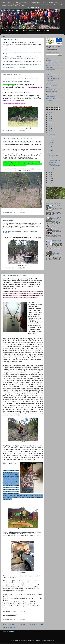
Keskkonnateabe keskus (52, 75)
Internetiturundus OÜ (11, 631)
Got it (37, 8)
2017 (49, 132)
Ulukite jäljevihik (50, 82)
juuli (50, 144)
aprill (50, 150)
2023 (49, 120)
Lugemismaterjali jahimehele (53, 78)
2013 (49, 179)
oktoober (51, 138)
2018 (49, 130)
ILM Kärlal (48, 60)
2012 (49, 181)
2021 (49, 124)
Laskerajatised (49, 80)
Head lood (46, 31)
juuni (50, 146)
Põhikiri (17, 31)
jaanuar (51, 170)
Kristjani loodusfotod (51, 69)
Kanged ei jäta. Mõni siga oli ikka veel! (57, 253)
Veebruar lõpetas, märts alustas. (56, 229)
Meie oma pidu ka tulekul (10, 39)
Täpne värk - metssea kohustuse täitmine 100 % (17, 138)
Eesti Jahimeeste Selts (51, 93)
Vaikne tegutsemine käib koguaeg (57, 218)
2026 (49, 114)
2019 (49, 128)
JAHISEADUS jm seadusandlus (11, 33)
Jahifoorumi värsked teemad (53, 66)
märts (50, 152)
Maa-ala (39, 31)
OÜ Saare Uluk (50, 67)
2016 (49, 173)
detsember (51, 134)
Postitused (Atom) (11, 628)
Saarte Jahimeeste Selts (52, 91)
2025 (49, 116)
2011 (49, 183)
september (51, 140)
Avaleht (5, 31)
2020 (49, 126)
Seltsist (11, 31)
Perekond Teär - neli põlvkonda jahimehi (57, 241)
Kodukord (24, 31)
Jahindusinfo (49, 100)
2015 (49, 175)
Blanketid (32, 31)
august (51, 142)
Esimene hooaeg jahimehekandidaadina (15, 276)
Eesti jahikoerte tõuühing (52, 86)
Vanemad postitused (36, 624)
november (51, 136)
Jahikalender (49, 73)
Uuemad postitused (9, 624)
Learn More (30, 8)
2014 (49, 177)
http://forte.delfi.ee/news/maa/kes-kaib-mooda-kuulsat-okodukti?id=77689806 (22, 65)
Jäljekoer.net (49, 84)
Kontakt (23, 33)
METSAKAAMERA (50, 89)
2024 (49, 118)
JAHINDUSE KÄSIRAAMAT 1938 (54, 62)
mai (50, 148)
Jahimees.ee (49, 71)
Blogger (52, 640)
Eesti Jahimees (50, 95)
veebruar (51, 168)
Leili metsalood (50, 64)
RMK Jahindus (49, 77)
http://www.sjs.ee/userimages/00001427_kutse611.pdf (16, 81)
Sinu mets (48, 88)
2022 (49, 122)
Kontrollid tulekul (8, 220)
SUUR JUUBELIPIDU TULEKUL (13, 75)
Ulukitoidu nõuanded (51, 97)
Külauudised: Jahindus (51, 98)
